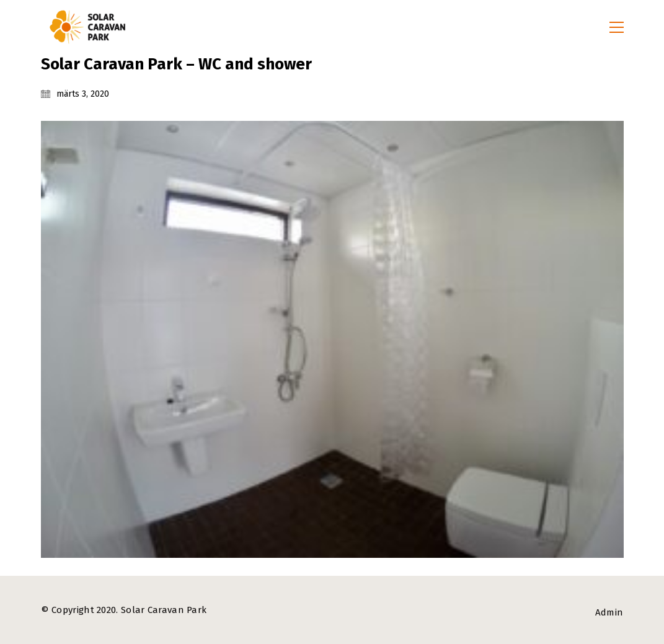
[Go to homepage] (87, 27)
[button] (617, 27)
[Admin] (609, 613)
